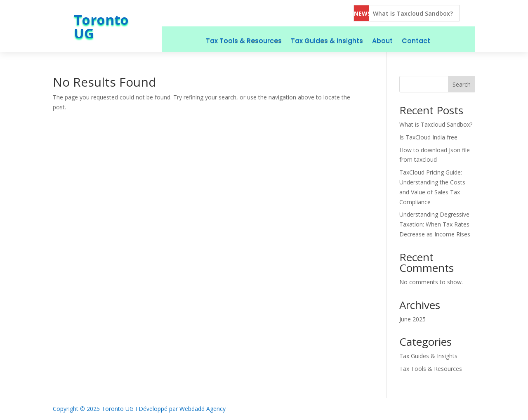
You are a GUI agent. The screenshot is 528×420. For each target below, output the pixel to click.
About (382, 41)
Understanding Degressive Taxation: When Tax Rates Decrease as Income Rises (435, 224)
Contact (416, 41)
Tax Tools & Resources (244, 41)
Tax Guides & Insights (327, 41)
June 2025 (412, 319)
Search (462, 84)
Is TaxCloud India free (428, 137)
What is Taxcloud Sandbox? (413, 13)
